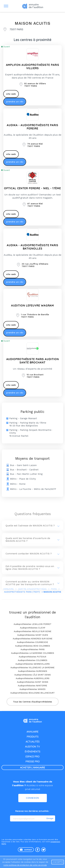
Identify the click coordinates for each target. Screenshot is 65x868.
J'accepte (58, 862)
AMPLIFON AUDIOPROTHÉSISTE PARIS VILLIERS (33, 67)
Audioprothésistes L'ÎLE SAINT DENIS (33, 675)
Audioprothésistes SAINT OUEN (33, 635)
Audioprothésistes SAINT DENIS (33, 682)
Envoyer (50, 818)
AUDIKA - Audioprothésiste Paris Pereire (32, 127)
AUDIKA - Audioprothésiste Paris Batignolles (32, 247)
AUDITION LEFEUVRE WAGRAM (33, 305)
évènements (32, 752)
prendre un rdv (15, 102)
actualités (33, 742)
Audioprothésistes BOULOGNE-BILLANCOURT (32, 693)
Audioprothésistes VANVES (32, 689)
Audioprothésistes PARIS (33, 649)
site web (11, 94)
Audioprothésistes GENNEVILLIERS (33, 664)
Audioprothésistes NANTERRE (32, 686)
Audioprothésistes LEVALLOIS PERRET (32, 624)
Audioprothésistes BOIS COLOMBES (33, 646)
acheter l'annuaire (33, 768)
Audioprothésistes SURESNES (33, 671)
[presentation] (33, 830)
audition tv (32, 747)
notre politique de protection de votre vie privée (25, 865)
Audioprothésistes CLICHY (33, 628)
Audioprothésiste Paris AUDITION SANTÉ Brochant (33, 361)
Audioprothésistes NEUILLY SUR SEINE (33, 631)
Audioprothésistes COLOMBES (33, 660)
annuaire (32, 732)
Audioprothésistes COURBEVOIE (32, 642)
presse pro (33, 761)
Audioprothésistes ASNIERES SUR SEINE (33, 639)
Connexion (32, 798)
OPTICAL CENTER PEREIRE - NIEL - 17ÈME (32, 188)
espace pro (32, 757)
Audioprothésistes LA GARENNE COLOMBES (33, 653)
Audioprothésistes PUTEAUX (32, 657)
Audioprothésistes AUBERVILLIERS (33, 678)
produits (33, 737)
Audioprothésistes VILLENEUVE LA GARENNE (32, 668)
